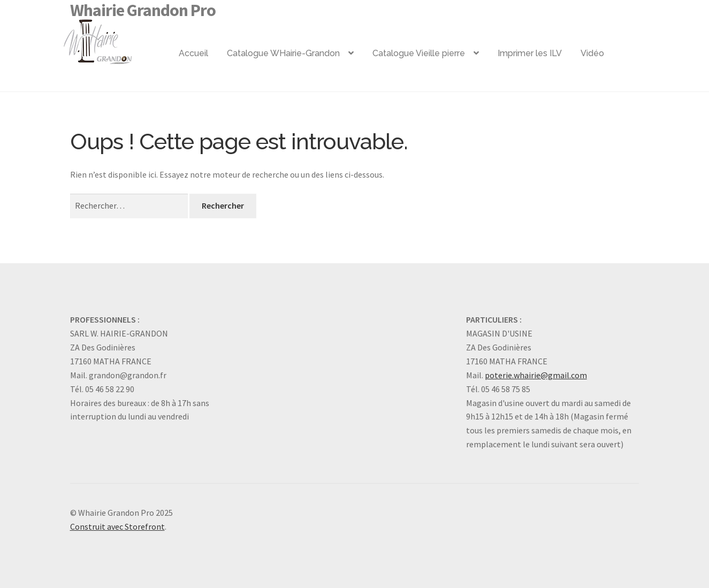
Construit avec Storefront (117, 526)
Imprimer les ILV (530, 53)
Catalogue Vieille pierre (419, 53)
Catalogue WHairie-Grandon (283, 53)
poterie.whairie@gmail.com (536, 375)
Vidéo (592, 53)
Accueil (193, 53)
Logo (115, 37)
